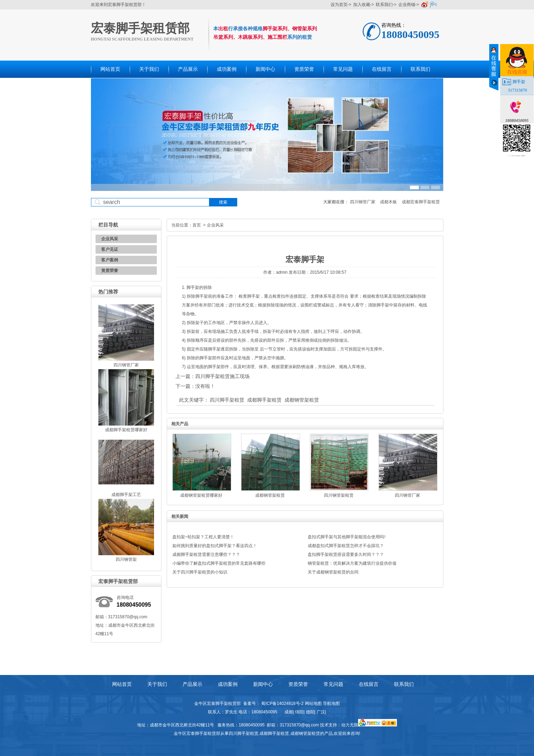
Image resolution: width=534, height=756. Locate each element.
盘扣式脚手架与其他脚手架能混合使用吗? (347, 537)
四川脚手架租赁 (227, 400)
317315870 (517, 90)
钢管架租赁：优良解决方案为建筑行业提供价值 (352, 563)
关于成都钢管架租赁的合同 (333, 572)
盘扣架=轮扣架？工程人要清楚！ (203, 537)
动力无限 (350, 725)
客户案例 (110, 260)
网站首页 (110, 69)
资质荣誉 (304, 69)
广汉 (321, 712)
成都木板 (388, 202)
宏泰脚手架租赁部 (140, 28)
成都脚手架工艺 (126, 495)
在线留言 (382, 69)
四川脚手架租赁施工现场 (222, 376)
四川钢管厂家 (363, 202)
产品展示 (188, 69)
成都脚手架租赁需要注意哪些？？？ (206, 554)
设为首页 (339, 5)
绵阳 (299, 712)
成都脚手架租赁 (264, 400)
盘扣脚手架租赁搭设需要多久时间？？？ (346, 554)
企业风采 (110, 239)
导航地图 (331, 704)
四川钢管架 (126, 559)
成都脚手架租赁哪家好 (126, 430)
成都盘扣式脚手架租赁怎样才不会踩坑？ (346, 546)
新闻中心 (265, 69)
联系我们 (384, 5)
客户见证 (110, 249)
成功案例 (227, 69)
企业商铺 (407, 5)
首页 (197, 225)
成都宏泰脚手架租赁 (421, 202)
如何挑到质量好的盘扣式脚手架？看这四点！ (215, 546)
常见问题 (343, 69)
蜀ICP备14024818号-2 (282, 704)
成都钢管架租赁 (302, 400)
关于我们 (149, 69)
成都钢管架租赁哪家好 (201, 495)
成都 (289, 712)
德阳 (310, 712)
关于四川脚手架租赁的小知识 (200, 572)
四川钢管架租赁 (339, 495)
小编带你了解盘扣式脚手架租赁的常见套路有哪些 (219, 563)
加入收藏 (362, 5)
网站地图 (313, 704)
